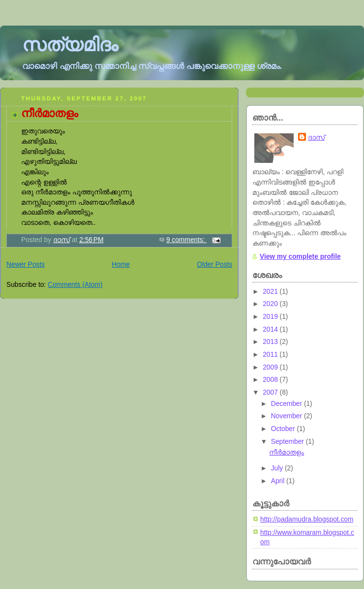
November (288, 416)
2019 (271, 317)
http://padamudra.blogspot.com (307, 519)
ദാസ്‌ (316, 138)
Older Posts (214, 264)
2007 (271, 392)
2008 (271, 380)
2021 (271, 292)
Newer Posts (26, 264)
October (284, 429)
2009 (271, 367)
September (288, 442)
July (278, 468)
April (279, 481)
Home (121, 264)
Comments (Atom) (75, 285)
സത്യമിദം (70, 45)
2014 (271, 329)
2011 (271, 355)
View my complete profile (300, 257)
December (288, 404)
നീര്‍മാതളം (50, 113)
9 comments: (186, 240)
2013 (271, 342)
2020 (271, 304)
